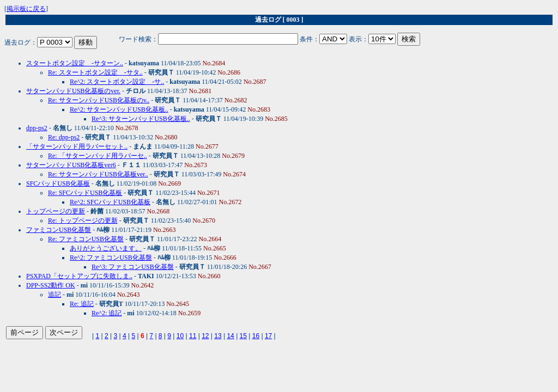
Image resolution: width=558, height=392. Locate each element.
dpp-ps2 (37, 128)
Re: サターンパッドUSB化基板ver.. (98, 174)
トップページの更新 (56, 211)
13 (218, 336)
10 (180, 336)
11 (193, 336)
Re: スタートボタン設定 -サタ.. (95, 72)
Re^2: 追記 (107, 313)
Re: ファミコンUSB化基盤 (86, 239)
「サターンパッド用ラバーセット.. (77, 146)
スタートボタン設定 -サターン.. (75, 63)
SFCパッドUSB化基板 (58, 183)
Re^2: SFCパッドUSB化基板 (110, 202)
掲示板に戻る (26, 9)
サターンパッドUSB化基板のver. (73, 91)
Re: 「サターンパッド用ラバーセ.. (98, 156)
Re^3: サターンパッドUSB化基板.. (141, 119)
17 (268, 336)
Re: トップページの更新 (83, 220)
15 (243, 336)
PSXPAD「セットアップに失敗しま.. (79, 276)
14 (230, 336)
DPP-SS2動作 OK (51, 285)
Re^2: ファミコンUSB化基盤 (111, 258)
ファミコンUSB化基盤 (59, 230)
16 (256, 336)
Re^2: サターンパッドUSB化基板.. (119, 109)
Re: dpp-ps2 (64, 137)
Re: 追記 (82, 304)
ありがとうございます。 (106, 248)
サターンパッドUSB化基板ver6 (71, 165)
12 (205, 336)
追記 (54, 295)
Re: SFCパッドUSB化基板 (85, 193)
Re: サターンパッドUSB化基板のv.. (99, 100)
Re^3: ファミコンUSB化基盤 (133, 267)
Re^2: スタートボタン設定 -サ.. (117, 82)
